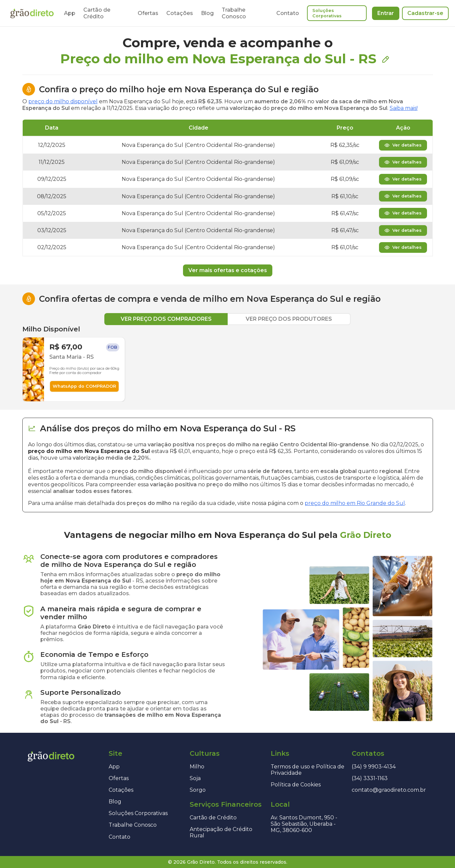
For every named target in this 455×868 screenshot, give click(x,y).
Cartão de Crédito (97, 13)
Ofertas (148, 13)
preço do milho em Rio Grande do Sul (355, 503)
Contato (288, 13)
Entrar (386, 13)
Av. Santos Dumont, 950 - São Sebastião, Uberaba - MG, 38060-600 (304, 824)
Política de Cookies (296, 785)
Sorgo (198, 790)
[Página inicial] (32, 13)
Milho (197, 767)
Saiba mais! (404, 108)
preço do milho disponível (63, 101)
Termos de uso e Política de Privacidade (307, 770)
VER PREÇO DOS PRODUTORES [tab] (289, 319)
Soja (195, 778)
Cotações (180, 13)
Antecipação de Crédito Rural (221, 832)
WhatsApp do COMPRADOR (84, 386)
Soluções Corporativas (327, 13)
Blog (207, 13)
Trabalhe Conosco (234, 13)
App (70, 13)
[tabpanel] (228, 363)
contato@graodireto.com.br (389, 790)
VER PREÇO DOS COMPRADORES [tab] (166, 319)
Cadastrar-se (425, 13)
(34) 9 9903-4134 (374, 767)
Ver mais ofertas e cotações (228, 270)
